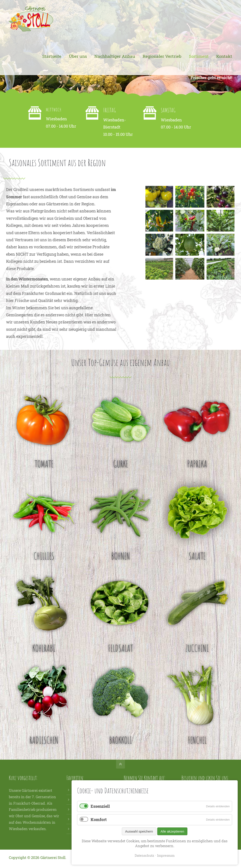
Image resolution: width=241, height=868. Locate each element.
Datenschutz (144, 855)
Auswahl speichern (139, 831)
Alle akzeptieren (172, 831)
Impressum (166, 855)
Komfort (99, 819)
